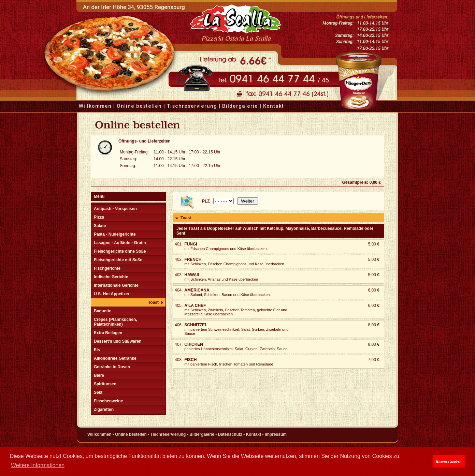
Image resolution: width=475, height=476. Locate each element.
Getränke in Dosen (112, 367)
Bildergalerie (240, 106)
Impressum (276, 434)
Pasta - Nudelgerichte (115, 234)
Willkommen (95, 106)
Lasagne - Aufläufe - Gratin (120, 243)
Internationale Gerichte (116, 285)
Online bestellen (139, 106)
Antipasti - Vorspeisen (115, 209)
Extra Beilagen (108, 333)
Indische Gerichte (111, 277)
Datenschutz (230, 434)
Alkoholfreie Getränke (115, 358)
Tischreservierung (192, 106)
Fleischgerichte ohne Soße (120, 251)
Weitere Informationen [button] (38, 465)
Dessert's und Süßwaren (118, 341)
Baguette (103, 311)
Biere (99, 375)
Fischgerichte (107, 268)
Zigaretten (104, 410)
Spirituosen (105, 384)
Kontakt (274, 106)
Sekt (98, 392)
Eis (97, 350)
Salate (100, 226)
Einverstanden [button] (449, 461)
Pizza (99, 217)
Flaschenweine (108, 401)
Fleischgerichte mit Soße (118, 260)
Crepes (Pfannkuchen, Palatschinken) (116, 322)
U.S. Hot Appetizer (112, 294)
